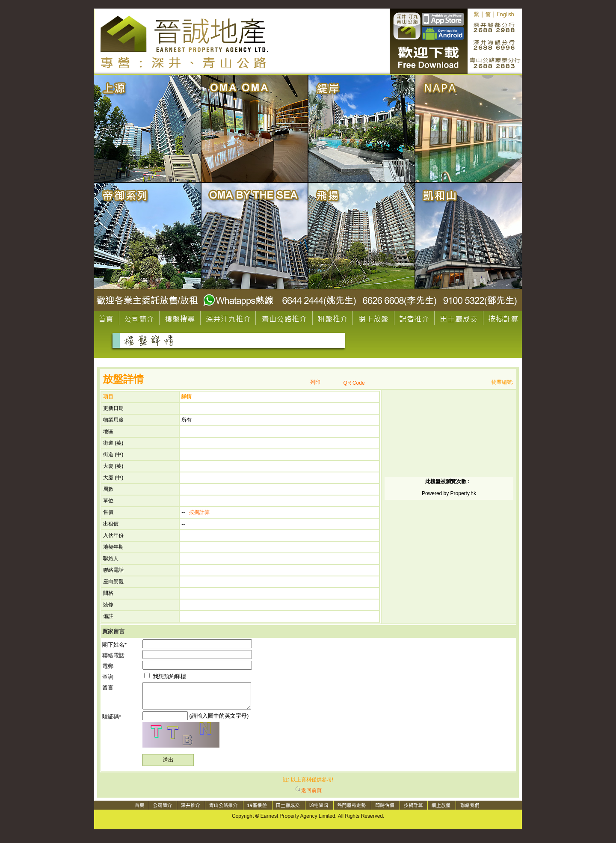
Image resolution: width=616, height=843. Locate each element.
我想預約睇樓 (165, 676)
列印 (315, 382)
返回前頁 (308, 796)
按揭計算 (199, 512)
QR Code (354, 383)
